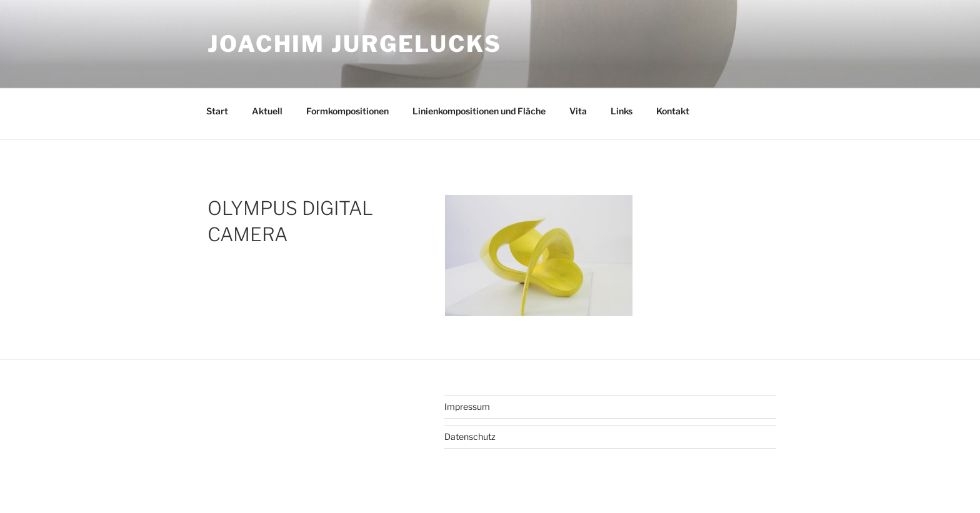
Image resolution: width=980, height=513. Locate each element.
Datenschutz (470, 436)
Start (217, 111)
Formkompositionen (347, 111)
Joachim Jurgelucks (355, 44)
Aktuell (267, 111)
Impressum (467, 406)
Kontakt (673, 111)
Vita (578, 111)
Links (622, 111)
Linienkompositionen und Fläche (479, 111)
